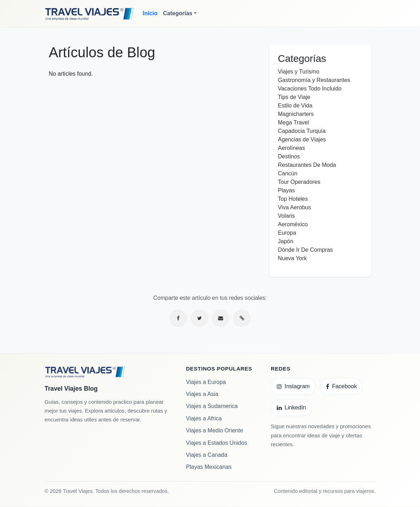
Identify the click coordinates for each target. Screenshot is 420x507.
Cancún (288, 173)
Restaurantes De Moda (307, 165)
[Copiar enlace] (242, 318)
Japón (286, 241)
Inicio (150, 13)
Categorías (178, 13)
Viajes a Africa (204, 418)
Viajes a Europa (206, 382)
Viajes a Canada (207, 455)
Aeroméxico (293, 224)
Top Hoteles (293, 199)
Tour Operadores (299, 182)
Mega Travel (293, 123)
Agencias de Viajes (302, 139)
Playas (286, 190)
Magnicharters (296, 114)
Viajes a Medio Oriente (215, 430)
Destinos (289, 156)
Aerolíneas (291, 148)
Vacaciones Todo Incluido (310, 89)
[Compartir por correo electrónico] (221, 318)
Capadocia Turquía (302, 131)
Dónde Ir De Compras (305, 250)
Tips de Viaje (294, 97)
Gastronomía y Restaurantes (314, 80)
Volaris (286, 216)
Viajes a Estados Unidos (217, 443)
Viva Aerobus (294, 207)
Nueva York (292, 258)
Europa (287, 233)
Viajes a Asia (202, 394)
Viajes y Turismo (299, 72)
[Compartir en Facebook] (178, 318)
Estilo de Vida (295, 106)
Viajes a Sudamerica (212, 406)
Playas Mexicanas (209, 467)
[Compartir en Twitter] (199, 318)
